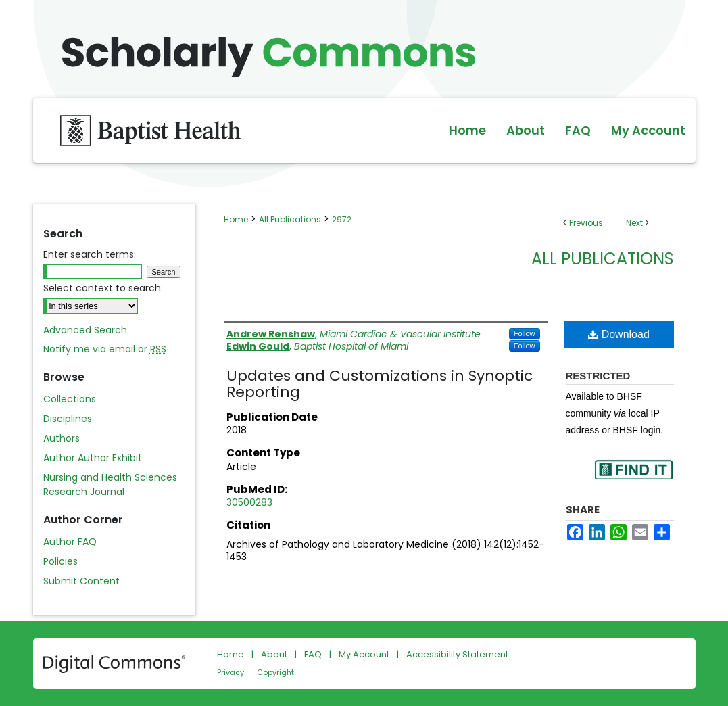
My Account (364, 654)
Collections (70, 399)
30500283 (249, 502)
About (274, 654)
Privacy (230, 672)
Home (236, 219)
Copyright (275, 672)
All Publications (290, 219)
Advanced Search (85, 330)
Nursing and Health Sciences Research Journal (110, 485)
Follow (525, 333)
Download (619, 334)
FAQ (313, 654)
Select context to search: (103, 288)
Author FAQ (70, 542)
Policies (60, 561)
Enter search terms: (90, 254)
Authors (62, 438)
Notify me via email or (105, 349)
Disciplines (68, 419)
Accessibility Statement (457, 654)
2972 (342, 219)
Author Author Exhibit (93, 458)
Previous (586, 223)
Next (634, 223)
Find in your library (633, 478)
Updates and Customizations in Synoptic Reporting (380, 384)
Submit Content (81, 581)
